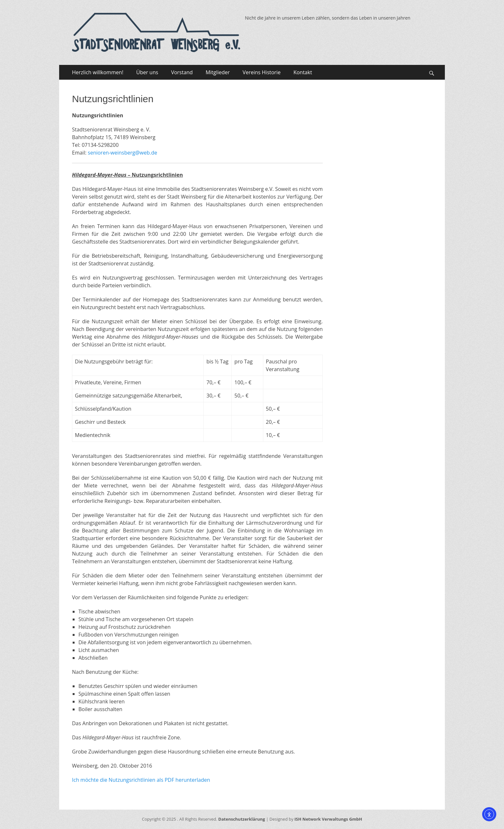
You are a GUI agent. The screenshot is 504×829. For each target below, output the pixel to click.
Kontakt (303, 72)
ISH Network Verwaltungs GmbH (328, 819)
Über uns (147, 72)
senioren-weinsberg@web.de (122, 153)
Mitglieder (218, 72)
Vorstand (182, 72)
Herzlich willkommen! (98, 72)
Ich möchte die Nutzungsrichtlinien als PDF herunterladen (141, 780)
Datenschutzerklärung (242, 819)
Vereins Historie (262, 72)
